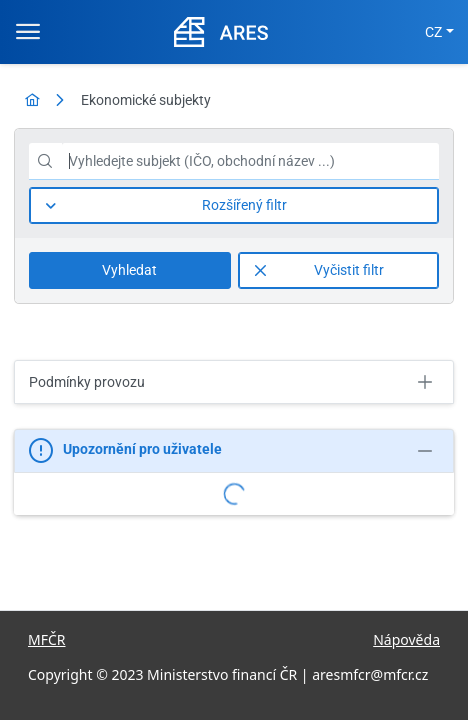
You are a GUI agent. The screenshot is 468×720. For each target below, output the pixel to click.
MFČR (47, 639)
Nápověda (406, 639)
